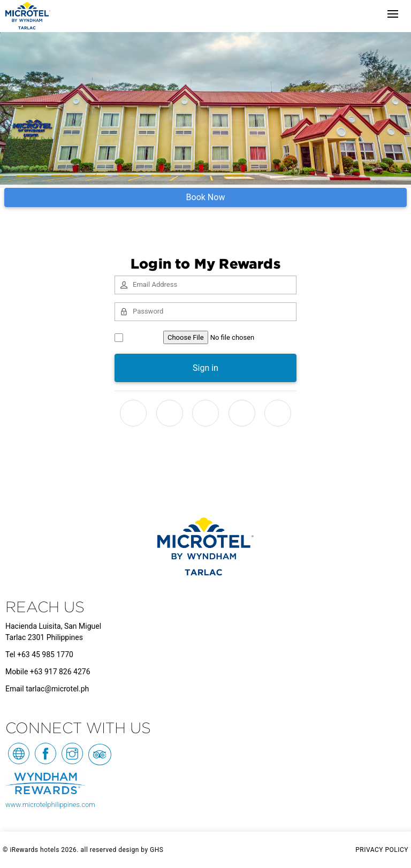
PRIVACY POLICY (382, 850)
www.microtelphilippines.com (50, 805)
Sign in (205, 368)
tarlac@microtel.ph (57, 689)
